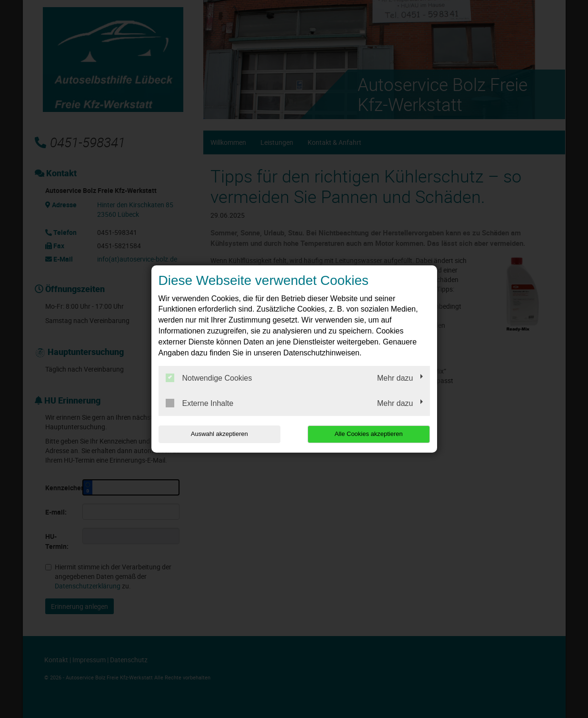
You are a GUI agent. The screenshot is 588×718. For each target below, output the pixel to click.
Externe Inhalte (200, 403)
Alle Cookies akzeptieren (369, 434)
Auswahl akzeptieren (219, 434)
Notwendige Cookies (209, 378)
